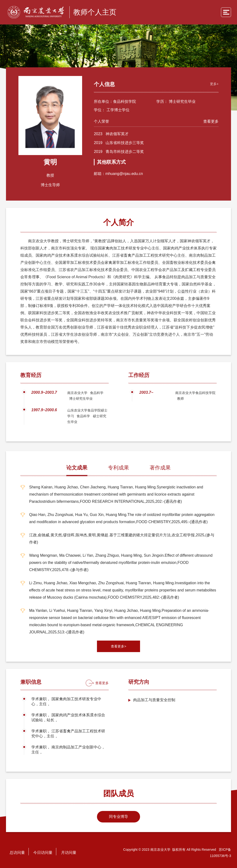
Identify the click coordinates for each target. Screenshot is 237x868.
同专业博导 (118, 816)
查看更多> (118, 646)
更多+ (212, 82)
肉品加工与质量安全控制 (154, 699)
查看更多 (209, 120)
